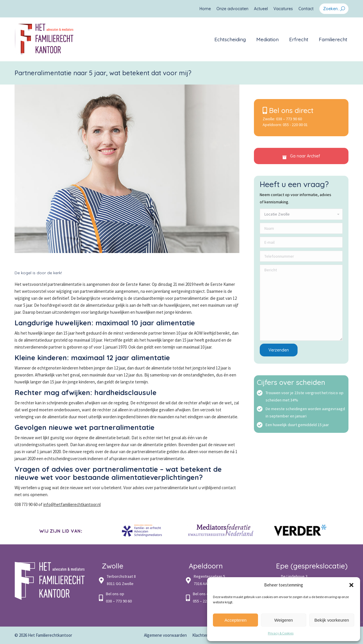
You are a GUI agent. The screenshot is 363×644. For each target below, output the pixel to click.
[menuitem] (205, 9)
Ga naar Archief (301, 156)
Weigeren (284, 620)
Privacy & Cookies (281, 633)
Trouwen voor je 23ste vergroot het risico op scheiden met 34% (305, 396)
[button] (351, 585)
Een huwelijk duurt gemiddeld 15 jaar (297, 425)
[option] (63, 531)
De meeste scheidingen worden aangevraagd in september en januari (305, 412)
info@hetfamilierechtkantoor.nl (72, 504)
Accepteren (236, 620)
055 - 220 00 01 (295, 125)
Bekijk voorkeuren (332, 620)
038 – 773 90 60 (289, 119)
